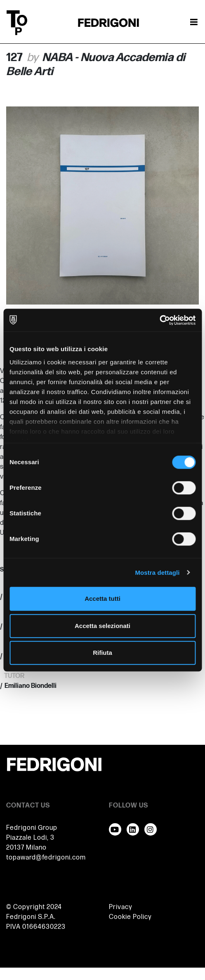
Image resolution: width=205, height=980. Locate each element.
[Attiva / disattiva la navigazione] (194, 23)
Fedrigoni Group (32, 828)
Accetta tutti (102, 599)
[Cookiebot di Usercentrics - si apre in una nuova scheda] (159, 320)
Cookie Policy (130, 917)
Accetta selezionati (102, 626)
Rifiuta (102, 653)
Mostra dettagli (157, 573)
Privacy (121, 907)
